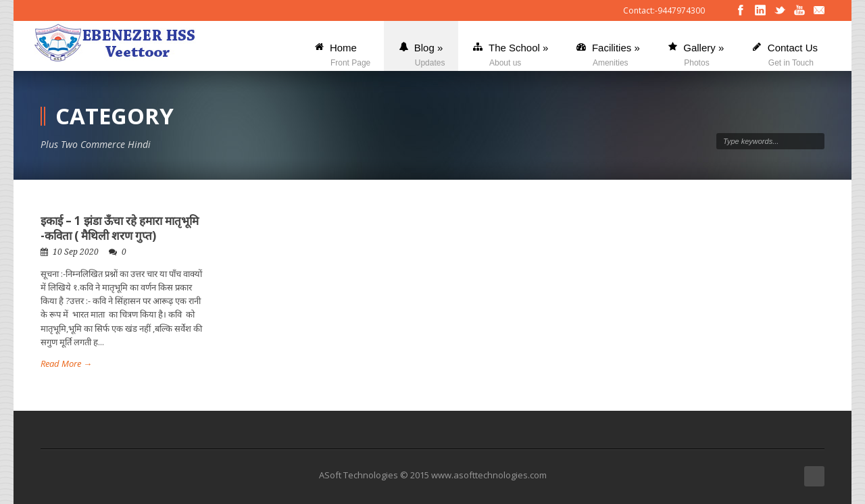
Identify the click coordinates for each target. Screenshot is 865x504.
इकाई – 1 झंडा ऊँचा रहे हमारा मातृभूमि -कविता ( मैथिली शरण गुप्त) (120, 228)
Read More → (66, 363)
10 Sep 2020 (76, 252)
